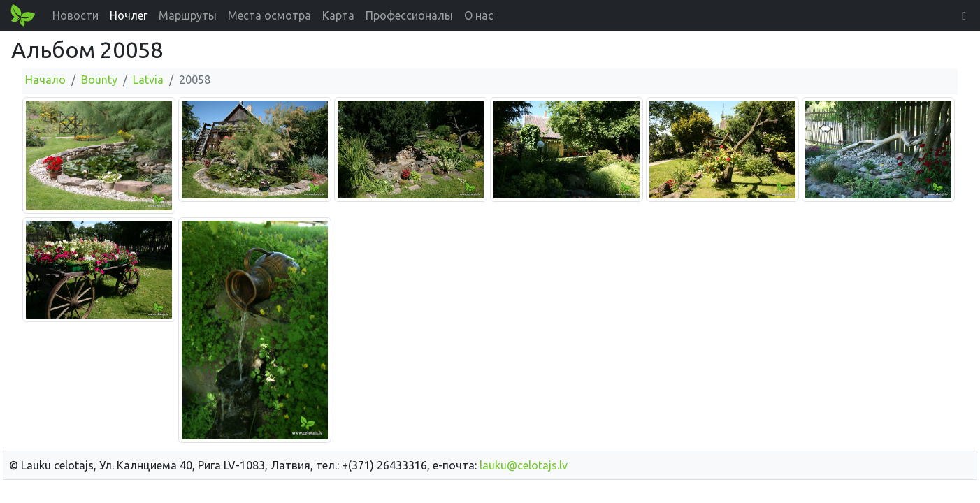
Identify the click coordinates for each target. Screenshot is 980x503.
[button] (964, 15)
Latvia (148, 80)
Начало (45, 80)
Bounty (99, 80)
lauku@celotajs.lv (524, 465)
